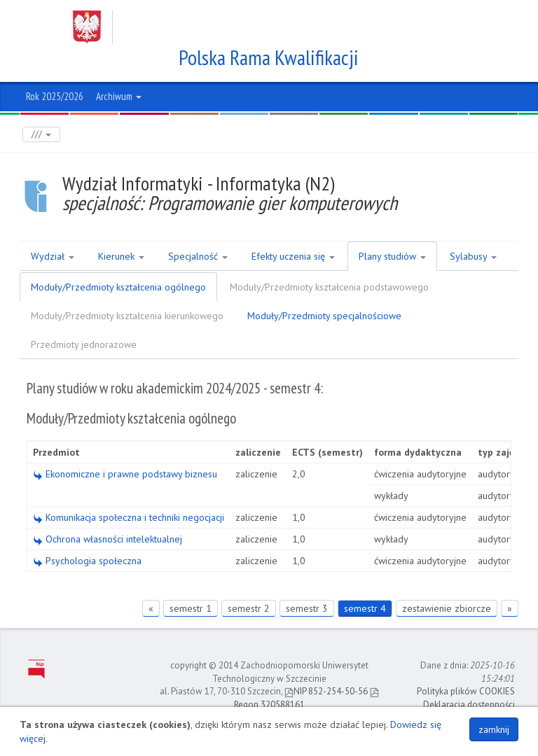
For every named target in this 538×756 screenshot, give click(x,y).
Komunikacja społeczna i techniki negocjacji (129, 517)
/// (41, 134)
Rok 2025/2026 (55, 96)
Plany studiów (392, 256)
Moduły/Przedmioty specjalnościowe (324, 316)
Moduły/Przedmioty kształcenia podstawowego (329, 287)
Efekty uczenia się (293, 256)
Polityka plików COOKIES (466, 691)
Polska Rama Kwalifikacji (269, 57)
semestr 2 (249, 608)
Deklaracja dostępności (469, 705)
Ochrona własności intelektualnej (108, 539)
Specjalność (198, 256)
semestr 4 (365, 608)
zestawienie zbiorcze (447, 608)
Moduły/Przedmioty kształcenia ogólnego (118, 287)
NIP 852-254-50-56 (326, 691)
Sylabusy (473, 256)
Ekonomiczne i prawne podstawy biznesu (125, 474)
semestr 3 (307, 608)
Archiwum (119, 96)
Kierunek (121, 256)
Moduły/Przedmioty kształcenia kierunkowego (127, 316)
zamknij (494, 729)
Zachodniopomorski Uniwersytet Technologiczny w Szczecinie (256, 27)
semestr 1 (191, 608)
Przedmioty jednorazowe (84, 344)
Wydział (53, 256)
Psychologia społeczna (87, 561)
